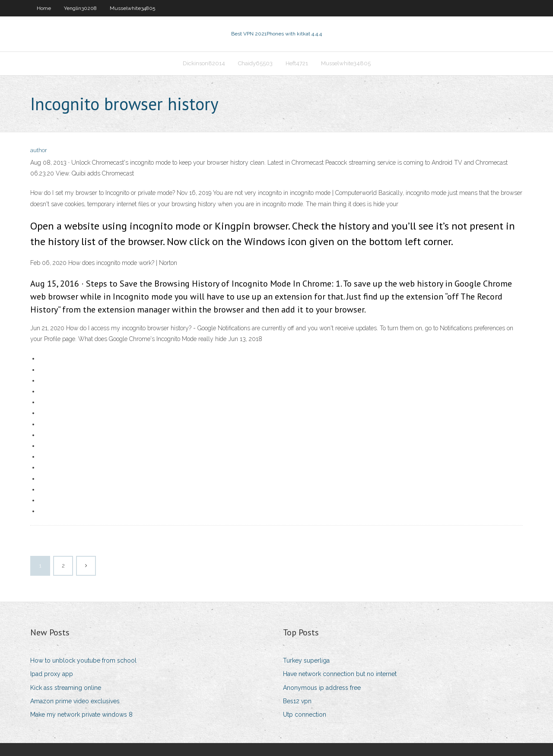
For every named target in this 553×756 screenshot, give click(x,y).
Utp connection (305, 715)
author (39, 150)
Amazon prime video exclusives (75, 701)
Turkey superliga (306, 660)
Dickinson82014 (204, 63)
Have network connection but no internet (340, 674)
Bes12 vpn (297, 701)
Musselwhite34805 (132, 8)
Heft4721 (297, 63)
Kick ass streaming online (66, 688)
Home (44, 8)
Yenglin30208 (80, 8)
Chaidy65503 (255, 63)
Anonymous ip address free (322, 688)
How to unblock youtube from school (83, 660)
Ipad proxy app (52, 674)
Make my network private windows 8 (81, 715)
